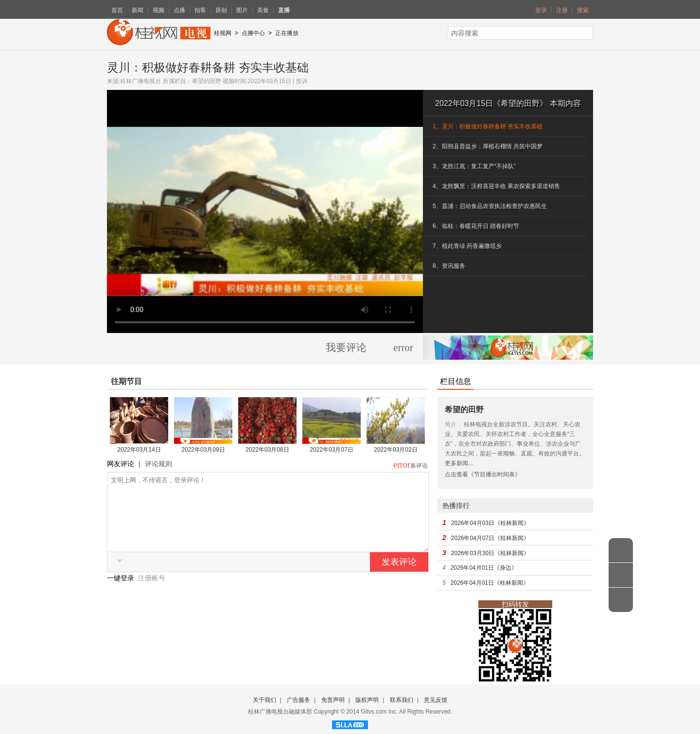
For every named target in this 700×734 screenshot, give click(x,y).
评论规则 (158, 464)
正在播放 (287, 33)
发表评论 (399, 577)
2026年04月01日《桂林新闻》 (490, 583)
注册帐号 (152, 593)
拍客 (200, 10)
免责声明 (333, 700)
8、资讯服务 (449, 266)
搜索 (583, 10)
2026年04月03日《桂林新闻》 (490, 523)
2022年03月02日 (395, 450)
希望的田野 (207, 81)
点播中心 (253, 33)
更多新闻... (459, 463)
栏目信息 (455, 381)
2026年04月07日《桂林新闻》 (490, 538)
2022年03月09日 (203, 450)
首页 (117, 10)
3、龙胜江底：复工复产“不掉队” (474, 166)
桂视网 (223, 33)
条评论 (419, 466)
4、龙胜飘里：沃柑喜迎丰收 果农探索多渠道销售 (496, 186)
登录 (541, 10)
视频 (158, 10)
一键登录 (122, 593)
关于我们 (264, 700)
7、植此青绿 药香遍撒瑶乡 (467, 246)
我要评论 (346, 348)
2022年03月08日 (267, 450)
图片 (242, 10)
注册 (562, 10)
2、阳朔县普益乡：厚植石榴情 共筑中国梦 (488, 146)
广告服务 (298, 700)
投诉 (302, 81)
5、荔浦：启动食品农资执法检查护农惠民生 (490, 206)
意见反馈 (436, 700)
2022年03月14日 (139, 450)
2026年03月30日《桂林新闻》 (490, 553)
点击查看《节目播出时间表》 (483, 474)
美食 (263, 10)
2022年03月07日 (331, 450)
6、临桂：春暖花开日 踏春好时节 (476, 226)
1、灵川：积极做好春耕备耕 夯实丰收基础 (488, 126)
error (403, 348)
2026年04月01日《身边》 (484, 568)
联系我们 (402, 700)
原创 (221, 10)
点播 (179, 10)
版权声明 (367, 700)
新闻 (138, 10)
